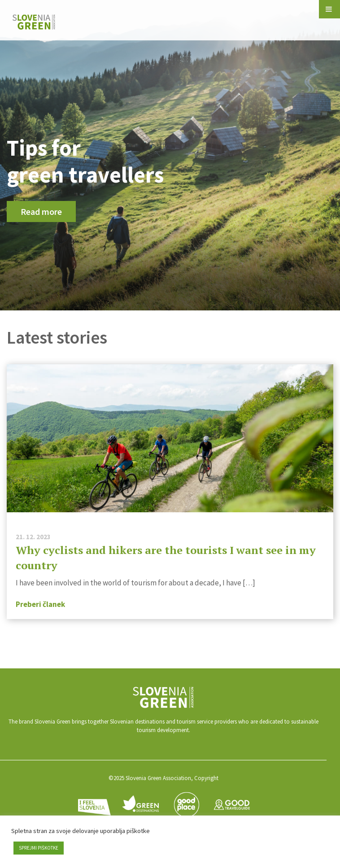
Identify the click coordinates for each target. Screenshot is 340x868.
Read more (41, 212)
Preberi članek (40, 604)
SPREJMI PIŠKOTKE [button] (39, 848)
